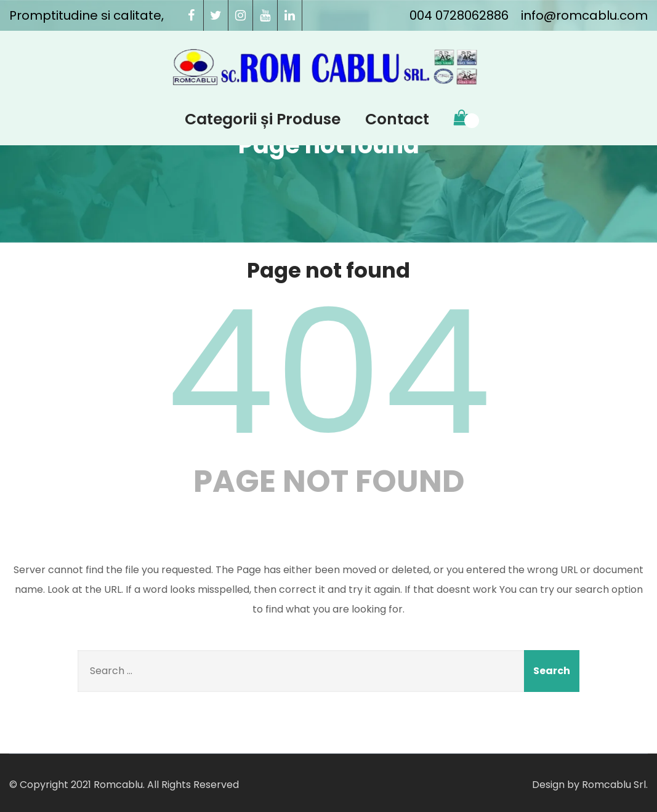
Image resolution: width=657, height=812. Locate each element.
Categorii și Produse (263, 119)
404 (329, 372)
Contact (397, 119)
